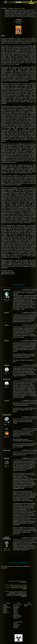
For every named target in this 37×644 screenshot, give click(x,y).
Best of (15, 611)
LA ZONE (4, 9)
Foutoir (5, 611)
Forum (5, 609)
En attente (16, 606)
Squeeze (16, 627)
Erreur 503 (6, 613)
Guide (5, 605)
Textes (18, 603)
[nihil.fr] (15, 623)
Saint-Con (18, 9)
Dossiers (16, 609)
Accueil (8, 603)
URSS (26, 606)
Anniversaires (17, 615)
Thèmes (11, 9)
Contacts (6, 606)
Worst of (16, 613)
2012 (23, 9)
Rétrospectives (18, 617)
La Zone (18, 2)
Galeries (5, 610)
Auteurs (16, 618)
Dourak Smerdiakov (7, 538)
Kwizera (7, 365)
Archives (16, 614)
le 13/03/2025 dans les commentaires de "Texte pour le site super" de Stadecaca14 (17, 595)
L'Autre (19, 20)
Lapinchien (7, 290)
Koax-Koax (7, 379)
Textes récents (28, 605)
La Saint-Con (7, 607)
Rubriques (16, 607)
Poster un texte (18, 605)
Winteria (7, 458)
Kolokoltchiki (7, 415)
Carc (20, 23)
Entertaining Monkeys (17, 625)
